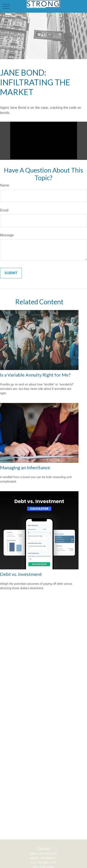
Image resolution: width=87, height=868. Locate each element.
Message (7, 235)
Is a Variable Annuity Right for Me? (35, 375)
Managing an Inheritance (25, 467)
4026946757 (49, 858)
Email (4, 210)
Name (5, 185)
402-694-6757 (48, 854)
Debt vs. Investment (21, 574)
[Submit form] (11, 273)
